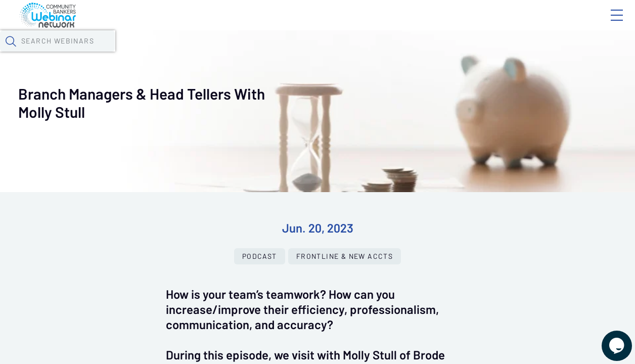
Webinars (179, 53)
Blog (473, 24)
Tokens (286, 53)
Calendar (236, 53)
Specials (355, 53)
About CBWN (535, 24)
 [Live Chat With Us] (608, 339)
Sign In (605, 24)
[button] (512, 52)
